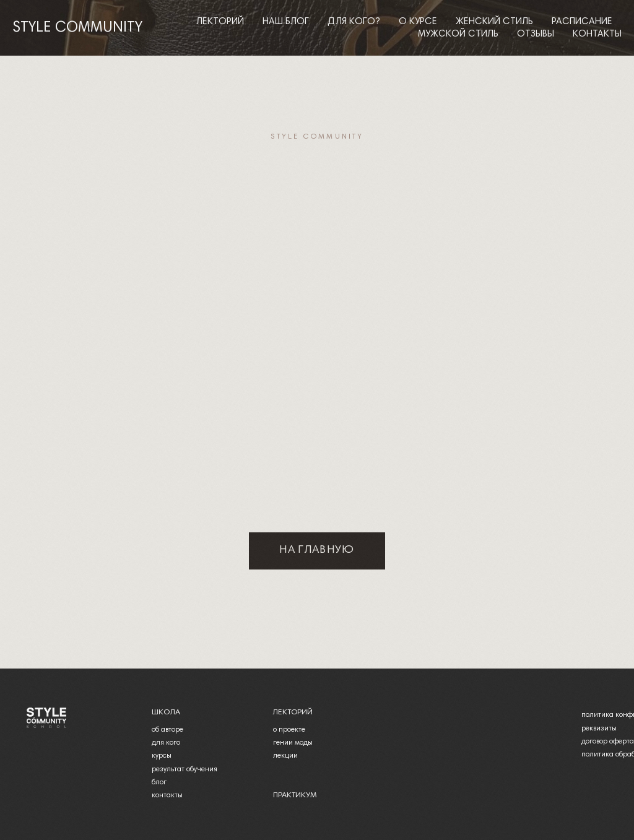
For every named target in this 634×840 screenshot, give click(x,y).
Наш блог (286, 22)
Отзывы (536, 34)
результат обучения (185, 769)
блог (159, 782)
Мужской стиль (458, 34)
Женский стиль (494, 22)
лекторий (293, 712)
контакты (167, 795)
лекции (285, 756)
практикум (295, 795)
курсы (162, 756)
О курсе (418, 22)
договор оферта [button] (608, 742)
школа (166, 712)
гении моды (293, 743)
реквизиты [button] (599, 729)
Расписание (582, 22)
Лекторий (220, 22)
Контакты (597, 34)
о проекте (289, 730)
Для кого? (354, 22)
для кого (166, 743)
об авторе (167, 730)
